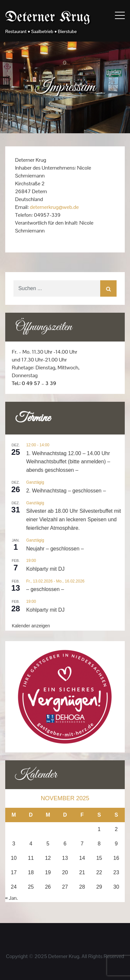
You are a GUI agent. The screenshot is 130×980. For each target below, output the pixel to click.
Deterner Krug (48, 17)
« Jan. (12, 898)
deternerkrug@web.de (54, 207)
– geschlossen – (45, 589)
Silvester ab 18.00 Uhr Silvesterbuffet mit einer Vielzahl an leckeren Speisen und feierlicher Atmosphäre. (74, 519)
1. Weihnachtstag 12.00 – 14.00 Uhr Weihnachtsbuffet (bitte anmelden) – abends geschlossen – (68, 462)
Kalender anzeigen (31, 626)
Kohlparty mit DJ (45, 569)
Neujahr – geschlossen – (55, 549)
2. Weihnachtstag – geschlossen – (66, 491)
